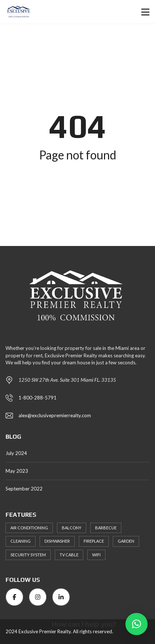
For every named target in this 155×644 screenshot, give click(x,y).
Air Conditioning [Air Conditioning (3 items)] (29, 528)
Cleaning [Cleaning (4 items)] (21, 541)
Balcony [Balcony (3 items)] (72, 528)
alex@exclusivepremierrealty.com (55, 415)
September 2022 (24, 489)
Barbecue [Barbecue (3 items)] (106, 528)
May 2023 (17, 471)
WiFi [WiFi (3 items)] (96, 555)
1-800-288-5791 (38, 398)
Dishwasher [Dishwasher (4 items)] (57, 541)
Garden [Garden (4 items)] (126, 541)
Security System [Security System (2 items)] (28, 555)
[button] (137, 624)
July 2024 (16, 453)
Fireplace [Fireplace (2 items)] (94, 541)
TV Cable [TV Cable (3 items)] (69, 555)
